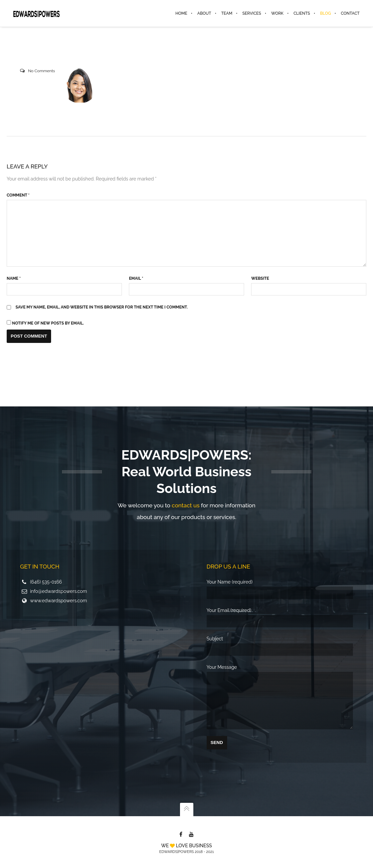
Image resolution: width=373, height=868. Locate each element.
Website (260, 278)
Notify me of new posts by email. (48, 323)
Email (136, 278)
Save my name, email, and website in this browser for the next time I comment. (102, 307)
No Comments (42, 71)
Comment (18, 195)
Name (14, 278)
